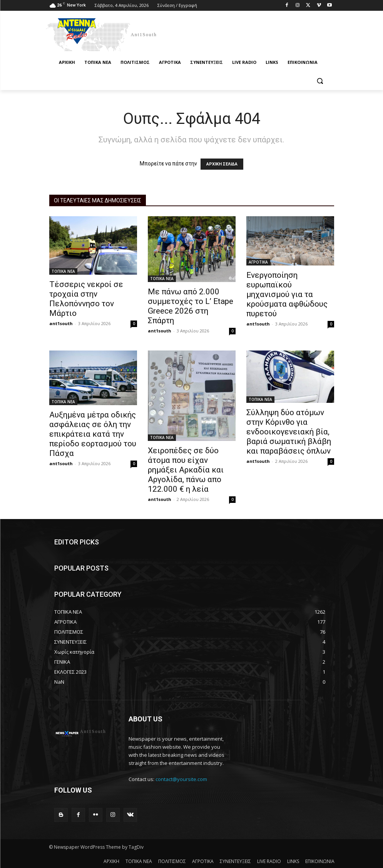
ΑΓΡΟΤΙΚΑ (258, 262)
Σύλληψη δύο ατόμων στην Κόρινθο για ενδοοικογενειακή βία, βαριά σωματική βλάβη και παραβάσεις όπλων (289, 432)
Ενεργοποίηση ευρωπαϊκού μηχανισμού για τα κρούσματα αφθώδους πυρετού (287, 294)
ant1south (61, 323)
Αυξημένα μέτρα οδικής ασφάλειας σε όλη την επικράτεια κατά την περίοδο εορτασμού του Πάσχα (93, 434)
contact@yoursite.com (181, 779)
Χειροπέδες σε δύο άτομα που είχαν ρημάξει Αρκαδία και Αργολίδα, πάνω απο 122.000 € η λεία (186, 470)
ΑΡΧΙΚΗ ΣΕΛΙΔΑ (222, 164)
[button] (320, 81)
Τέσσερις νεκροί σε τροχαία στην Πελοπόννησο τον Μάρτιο (86, 299)
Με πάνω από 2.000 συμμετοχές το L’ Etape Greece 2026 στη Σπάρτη (191, 306)
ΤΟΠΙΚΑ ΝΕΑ (63, 271)
